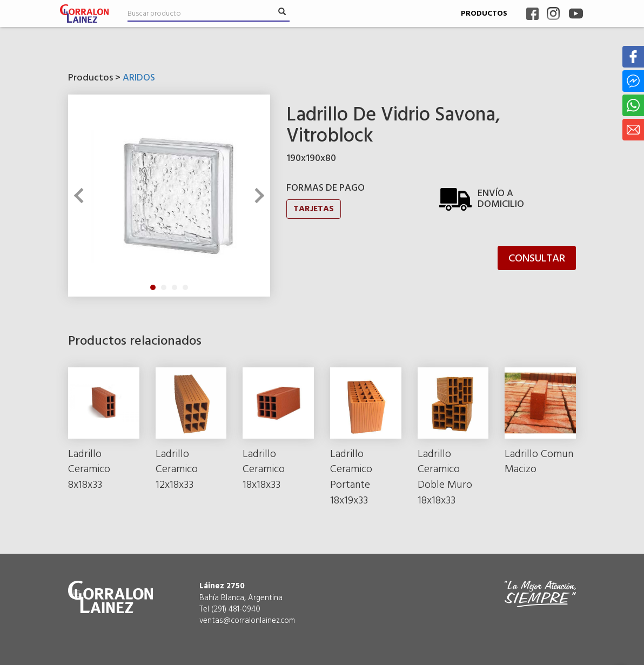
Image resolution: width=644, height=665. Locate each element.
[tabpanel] (169, 196)
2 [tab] (164, 287)
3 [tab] (175, 287)
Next (257, 196)
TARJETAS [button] (314, 209)
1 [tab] (153, 287)
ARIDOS (139, 78)
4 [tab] (185, 287)
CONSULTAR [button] (537, 259)
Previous (82, 196)
